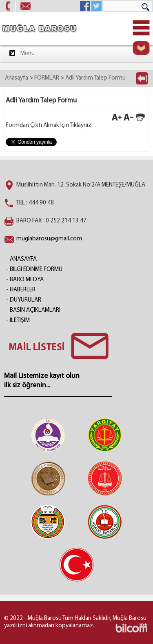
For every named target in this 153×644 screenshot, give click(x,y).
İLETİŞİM (20, 321)
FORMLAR (47, 78)
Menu (21, 53)
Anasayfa (17, 78)
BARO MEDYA (27, 280)
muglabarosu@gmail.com (49, 239)
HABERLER (23, 290)
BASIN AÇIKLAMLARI (35, 310)
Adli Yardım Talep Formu (95, 78)
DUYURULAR (25, 300)
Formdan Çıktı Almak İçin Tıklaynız (49, 125)
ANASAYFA (23, 259)
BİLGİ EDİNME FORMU (36, 270)
